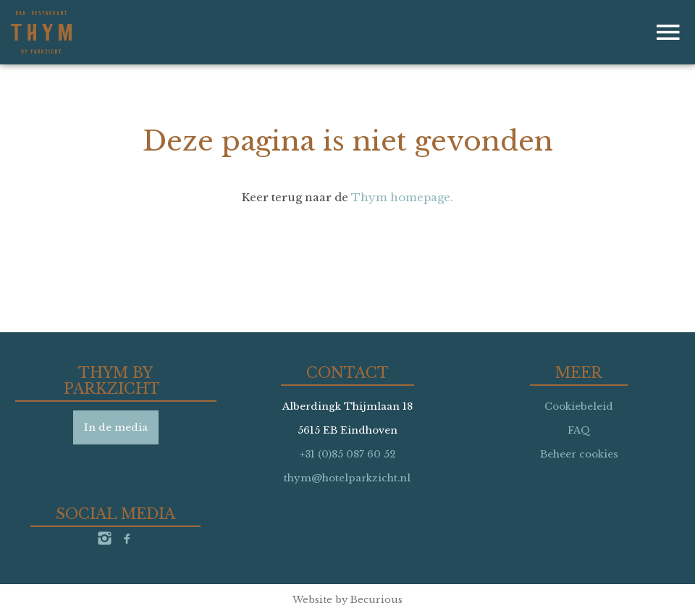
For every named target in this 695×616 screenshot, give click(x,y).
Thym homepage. (402, 197)
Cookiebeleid (579, 406)
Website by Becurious (347, 600)
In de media (116, 427)
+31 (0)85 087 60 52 (347, 454)
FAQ (579, 430)
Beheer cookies (579, 454)
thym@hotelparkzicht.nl (347, 478)
